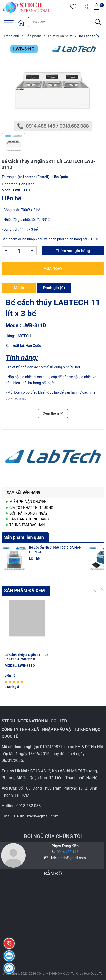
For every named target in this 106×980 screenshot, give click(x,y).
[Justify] (98, 22)
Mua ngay (53, 269)
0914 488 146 (68, 852)
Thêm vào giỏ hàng (73, 251)
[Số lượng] (19, 251)
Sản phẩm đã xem (25, 590)
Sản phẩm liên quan (24, 537)
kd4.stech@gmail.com (68, 858)
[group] (53, 87)
